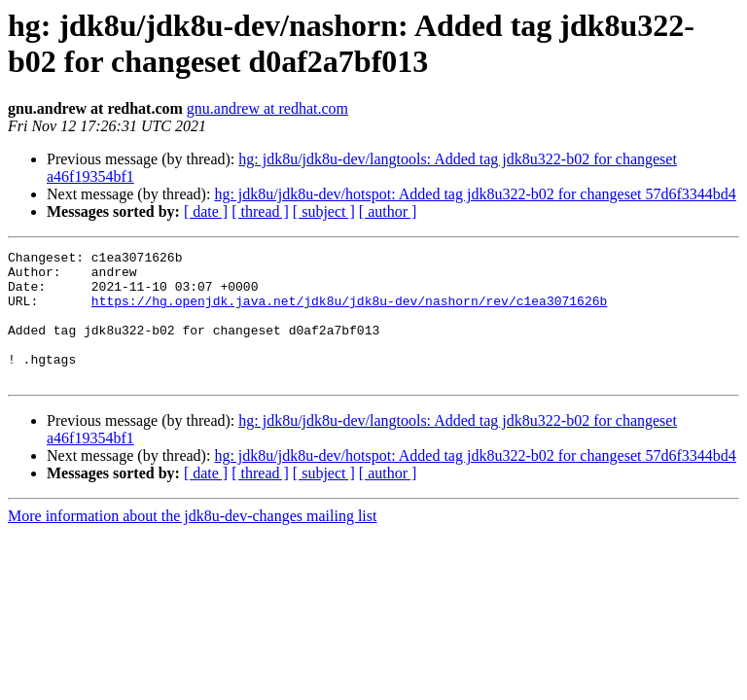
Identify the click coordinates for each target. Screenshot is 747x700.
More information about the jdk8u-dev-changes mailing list (192, 542)
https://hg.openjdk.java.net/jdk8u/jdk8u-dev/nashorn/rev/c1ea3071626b (349, 312)
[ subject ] (324, 211)
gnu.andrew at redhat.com (267, 108)
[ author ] (388, 211)
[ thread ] (260, 211)
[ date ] (206, 211)
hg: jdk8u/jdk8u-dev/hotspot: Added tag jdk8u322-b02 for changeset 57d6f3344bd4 (475, 194)
